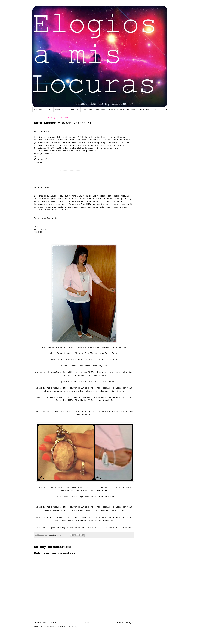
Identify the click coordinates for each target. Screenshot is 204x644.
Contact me (73, 109)
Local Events (145, 109)
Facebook (101, 109)
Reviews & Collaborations (122, 109)
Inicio (87, 623)
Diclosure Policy (43, 109)
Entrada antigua (125, 623)
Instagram (87, 109)
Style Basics (162, 109)
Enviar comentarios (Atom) (64, 627)
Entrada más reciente (46, 623)
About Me (60, 109)
